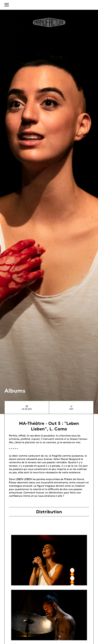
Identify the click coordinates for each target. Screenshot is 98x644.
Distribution (49, 512)
